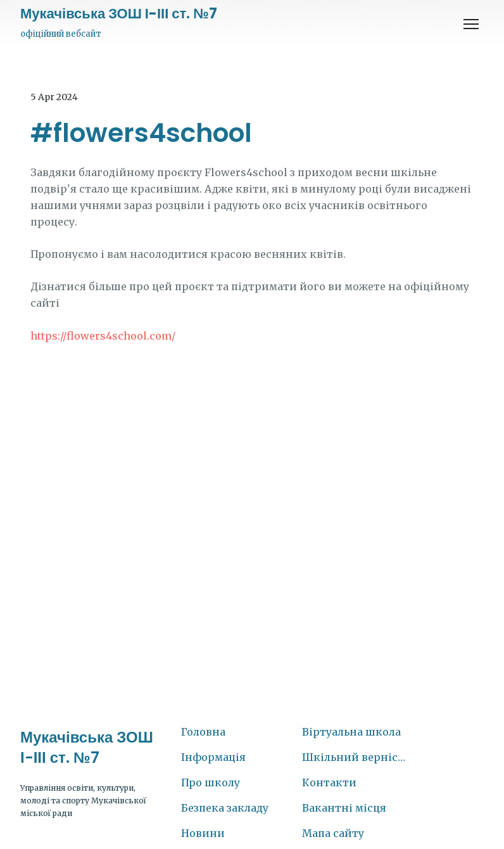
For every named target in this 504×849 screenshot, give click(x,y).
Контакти (329, 782)
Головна (203, 732)
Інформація (213, 757)
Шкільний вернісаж (356, 757)
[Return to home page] (119, 14)
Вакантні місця (344, 808)
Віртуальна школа (351, 732)
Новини (203, 833)
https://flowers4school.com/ (103, 336)
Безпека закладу (225, 808)
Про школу (211, 782)
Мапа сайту (333, 833)
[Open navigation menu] (471, 24)
